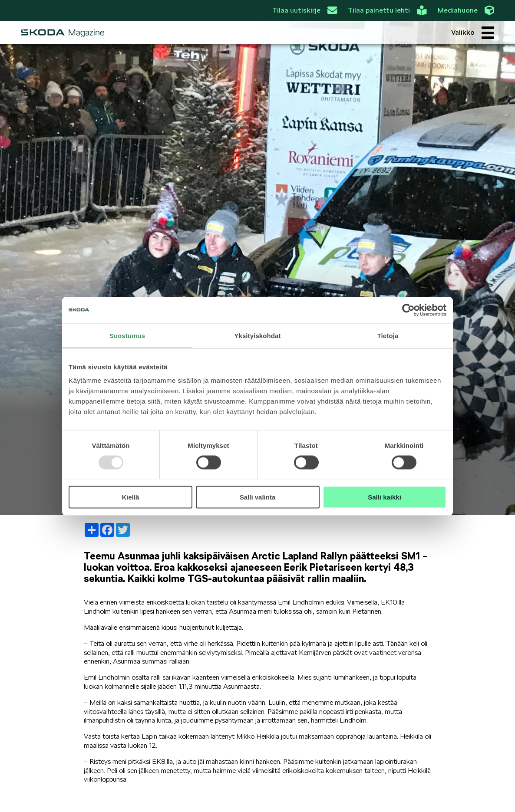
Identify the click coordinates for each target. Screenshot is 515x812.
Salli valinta (258, 497)
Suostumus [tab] (127, 335)
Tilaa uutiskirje (305, 10)
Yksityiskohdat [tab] (257, 335)
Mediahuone (466, 10)
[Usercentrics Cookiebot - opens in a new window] (408, 310)
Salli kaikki (385, 497)
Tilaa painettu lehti (387, 10)
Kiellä (130, 497)
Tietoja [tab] (388, 335)
